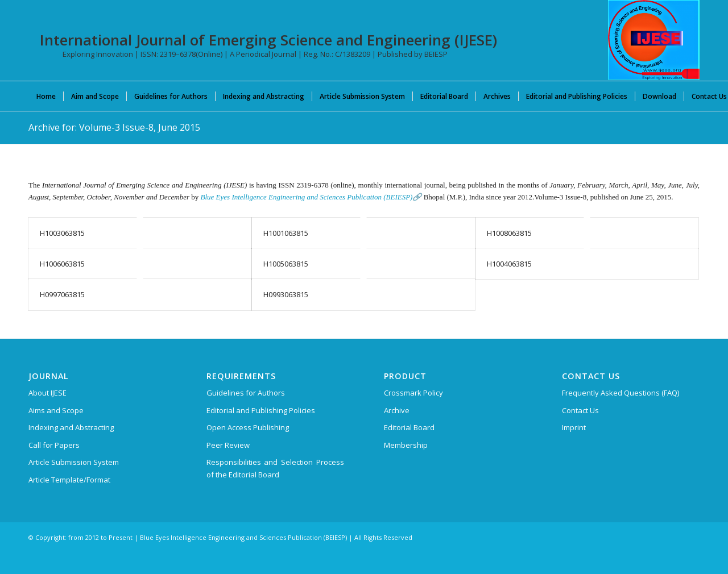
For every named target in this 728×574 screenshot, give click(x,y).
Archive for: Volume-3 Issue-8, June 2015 (114, 127)
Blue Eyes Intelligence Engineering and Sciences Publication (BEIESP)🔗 (311, 197)
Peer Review (228, 445)
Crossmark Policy (413, 393)
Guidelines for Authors (246, 393)
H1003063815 (62, 233)
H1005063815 (286, 264)
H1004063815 (509, 264)
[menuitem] (46, 96)
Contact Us (580, 410)
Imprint (574, 427)
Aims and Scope (56, 410)
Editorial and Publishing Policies (261, 410)
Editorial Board (409, 427)
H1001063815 (286, 233)
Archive (397, 410)
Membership (406, 445)
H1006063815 (62, 264)
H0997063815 (62, 294)
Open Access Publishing (248, 427)
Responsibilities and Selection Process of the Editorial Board (275, 468)
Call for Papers (54, 445)
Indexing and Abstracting (71, 427)
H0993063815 (286, 294)
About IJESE (47, 393)
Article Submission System (74, 462)
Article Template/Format (69, 480)
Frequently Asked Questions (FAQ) (621, 393)
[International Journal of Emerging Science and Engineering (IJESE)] (654, 40)
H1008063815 (509, 233)
